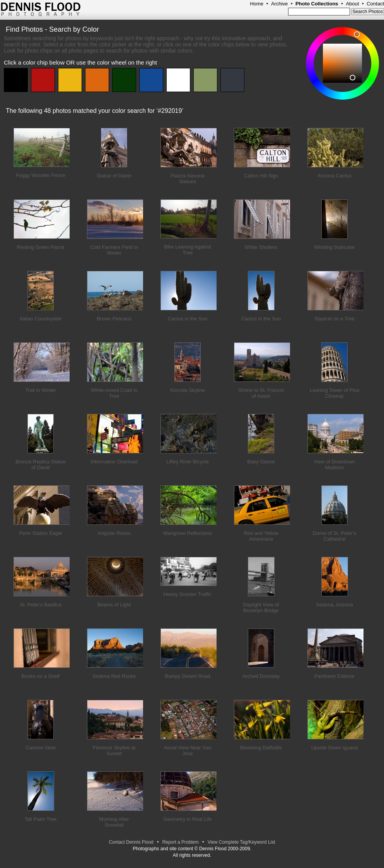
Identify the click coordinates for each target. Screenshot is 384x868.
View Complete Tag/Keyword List (241, 842)
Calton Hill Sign (261, 176)
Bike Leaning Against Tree (187, 250)
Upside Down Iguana (335, 748)
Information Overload (114, 462)
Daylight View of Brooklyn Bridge (261, 608)
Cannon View (40, 748)
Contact (375, 4)
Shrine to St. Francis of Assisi (261, 393)
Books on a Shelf (41, 676)
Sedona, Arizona (334, 605)
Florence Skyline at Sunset (114, 751)
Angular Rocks (114, 533)
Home (257, 4)
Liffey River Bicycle (188, 462)
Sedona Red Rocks (114, 676)
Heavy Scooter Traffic (188, 594)
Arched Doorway (261, 676)
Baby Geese (261, 462)
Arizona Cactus (335, 176)
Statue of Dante (114, 176)
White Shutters (261, 247)
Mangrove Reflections (188, 533)
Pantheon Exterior (335, 676)
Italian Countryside (41, 319)
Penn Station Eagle (40, 533)
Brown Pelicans (114, 319)
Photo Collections (317, 4)
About (352, 4)
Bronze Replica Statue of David (40, 465)
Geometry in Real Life (188, 819)
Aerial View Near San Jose (187, 751)
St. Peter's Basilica (41, 605)
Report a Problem (181, 842)
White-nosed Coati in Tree (114, 393)
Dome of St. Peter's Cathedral (335, 536)
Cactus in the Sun (188, 319)
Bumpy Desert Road (187, 676)
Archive (279, 4)
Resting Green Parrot (41, 247)
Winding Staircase (335, 247)
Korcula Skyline (188, 390)
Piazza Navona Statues (187, 179)
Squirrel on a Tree (334, 319)
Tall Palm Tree (41, 819)
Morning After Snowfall (114, 822)
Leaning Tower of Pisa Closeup (335, 393)
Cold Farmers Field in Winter (114, 250)
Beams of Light (114, 605)
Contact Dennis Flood (131, 842)
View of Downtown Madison (335, 465)
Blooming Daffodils (261, 748)
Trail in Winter (41, 390)
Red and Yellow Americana (261, 536)
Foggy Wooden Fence (41, 175)
